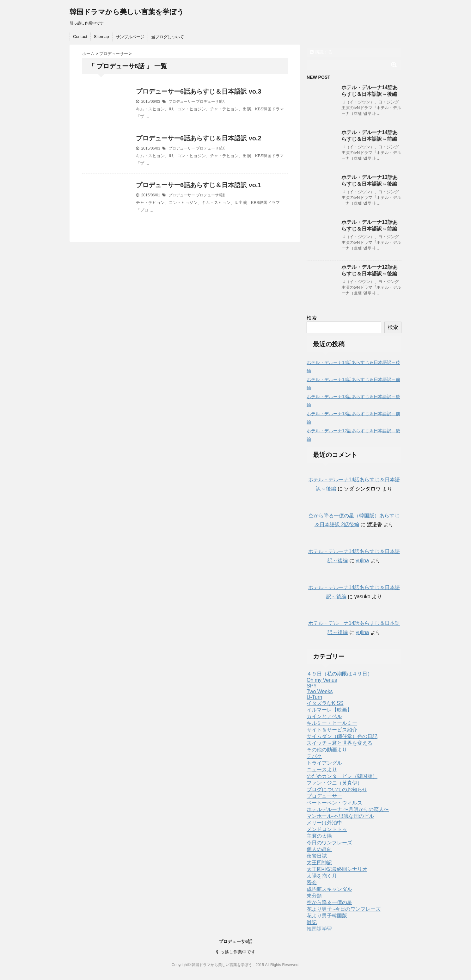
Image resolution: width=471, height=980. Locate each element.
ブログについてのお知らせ (337, 789)
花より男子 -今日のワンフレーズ (344, 909)
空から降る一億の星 (329, 902)
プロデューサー (182, 102)
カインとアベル (324, 716)
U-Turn (314, 697)
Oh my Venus (322, 680)
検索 (312, 318)
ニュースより (322, 770)
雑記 (312, 922)
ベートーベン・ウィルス (334, 803)
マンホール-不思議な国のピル (340, 816)
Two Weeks (320, 691)
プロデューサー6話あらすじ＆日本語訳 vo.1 (199, 185)
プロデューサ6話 (210, 102)
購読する (321, 52)
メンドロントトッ (327, 829)
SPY (312, 686)
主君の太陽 (319, 836)
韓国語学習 (319, 929)
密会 (312, 882)
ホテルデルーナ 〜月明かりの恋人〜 (348, 809)
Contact (80, 37)
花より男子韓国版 (327, 916)
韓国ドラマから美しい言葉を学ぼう (127, 12)
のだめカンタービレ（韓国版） (342, 776)
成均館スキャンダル (329, 889)
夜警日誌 (317, 856)
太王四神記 (319, 863)
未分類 (314, 896)
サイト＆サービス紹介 (332, 730)
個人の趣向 (319, 849)
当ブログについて (168, 37)
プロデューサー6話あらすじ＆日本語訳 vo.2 (199, 138)
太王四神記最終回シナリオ (337, 869)
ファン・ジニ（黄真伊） (334, 783)
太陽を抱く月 (322, 876)
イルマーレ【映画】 (329, 710)
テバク (314, 756)
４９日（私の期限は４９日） (339, 674)
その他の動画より (327, 750)
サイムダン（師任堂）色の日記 (342, 736)
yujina (362, 561)
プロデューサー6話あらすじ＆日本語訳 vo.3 (199, 91)
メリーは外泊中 (324, 823)
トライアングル (324, 763)
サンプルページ (130, 37)
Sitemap (101, 37)
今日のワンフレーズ (329, 843)
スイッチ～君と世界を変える (339, 743)
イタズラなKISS (325, 703)
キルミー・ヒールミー (332, 723)
